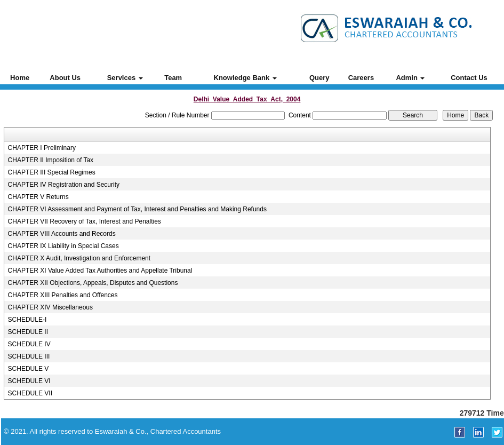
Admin (410, 78)
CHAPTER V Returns (38, 197)
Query (319, 78)
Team (173, 78)
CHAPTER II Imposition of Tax (51, 160)
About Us (65, 78)
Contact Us (469, 78)
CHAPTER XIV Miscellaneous (50, 307)
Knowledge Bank (245, 78)
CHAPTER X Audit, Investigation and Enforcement (79, 258)
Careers (361, 78)
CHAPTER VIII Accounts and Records (62, 234)
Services (125, 78)
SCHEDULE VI (29, 381)
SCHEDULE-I (27, 320)
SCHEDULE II (28, 332)
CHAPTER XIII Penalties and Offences (63, 295)
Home (20, 78)
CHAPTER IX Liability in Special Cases (63, 246)
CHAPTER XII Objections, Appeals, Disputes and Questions (93, 283)
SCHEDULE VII (30, 393)
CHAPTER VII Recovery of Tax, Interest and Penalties (85, 221)
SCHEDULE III (29, 356)
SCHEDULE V (29, 369)
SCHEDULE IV (29, 344)
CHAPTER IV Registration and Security (64, 185)
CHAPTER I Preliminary (42, 148)
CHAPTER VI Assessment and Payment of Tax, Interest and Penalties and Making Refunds (137, 209)
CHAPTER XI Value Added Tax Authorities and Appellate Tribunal (100, 271)
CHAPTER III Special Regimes (52, 172)
